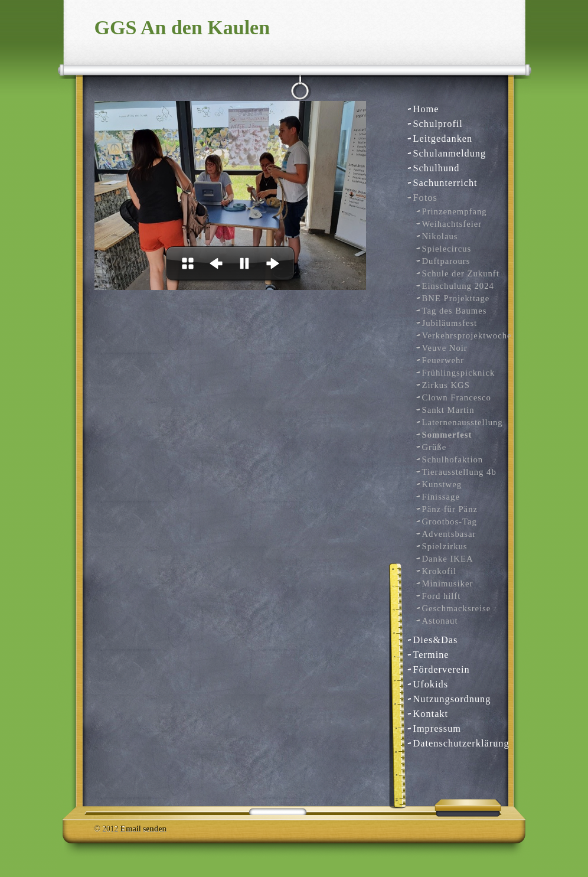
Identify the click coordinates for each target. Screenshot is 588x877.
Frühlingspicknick (459, 373)
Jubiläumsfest (450, 323)
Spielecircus (447, 249)
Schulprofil (438, 124)
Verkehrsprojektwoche (461, 335)
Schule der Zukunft (461, 273)
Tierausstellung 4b (459, 472)
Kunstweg (442, 484)
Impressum (437, 728)
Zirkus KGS (446, 385)
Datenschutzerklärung (457, 743)
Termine (431, 655)
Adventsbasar (449, 534)
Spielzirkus (445, 546)
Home (426, 109)
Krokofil (440, 571)
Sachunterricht (445, 183)
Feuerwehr (443, 360)
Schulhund (437, 168)
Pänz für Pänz (450, 509)
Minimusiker (448, 583)
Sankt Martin (448, 410)
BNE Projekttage (456, 298)
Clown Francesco (457, 397)
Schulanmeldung (450, 153)
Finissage (441, 497)
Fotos (425, 198)
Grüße (435, 447)
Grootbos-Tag (450, 521)
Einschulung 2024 (458, 286)
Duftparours (446, 261)
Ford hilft (442, 596)
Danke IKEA (448, 559)
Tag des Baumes (455, 311)
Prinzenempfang (455, 211)
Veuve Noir (445, 348)
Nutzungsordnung (452, 699)
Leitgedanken (443, 138)
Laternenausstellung (461, 422)
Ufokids (431, 684)
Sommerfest (447, 435)
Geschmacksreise (457, 608)
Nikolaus (440, 236)
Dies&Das (436, 640)
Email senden (143, 829)
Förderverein (442, 669)
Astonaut (440, 621)
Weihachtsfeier (452, 224)
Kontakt (431, 714)
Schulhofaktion (453, 459)
